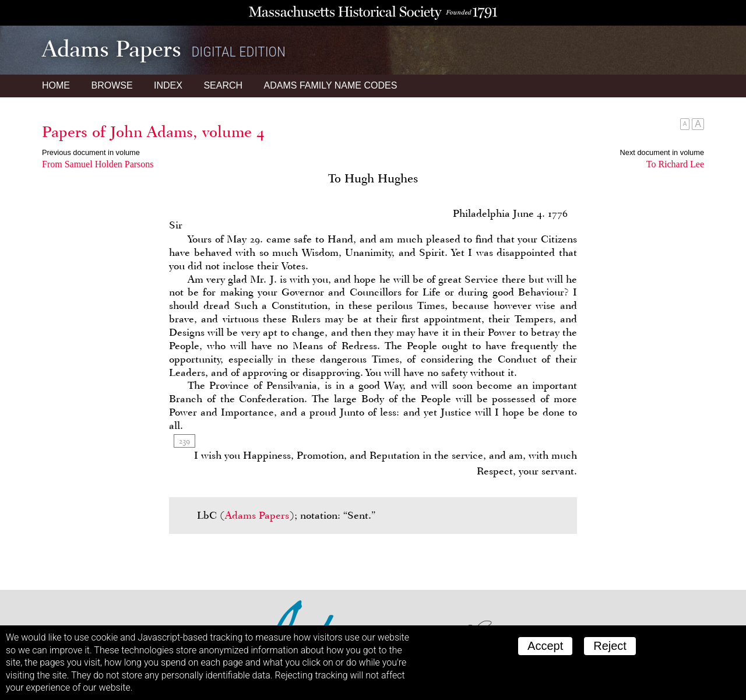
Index (168, 85)
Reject (610, 646)
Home (56, 85)
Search (223, 85)
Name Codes (331, 85)
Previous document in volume (91, 152)
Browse (112, 85)
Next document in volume (662, 152)
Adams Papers (257, 515)
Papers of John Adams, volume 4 (153, 132)
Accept (545, 646)
